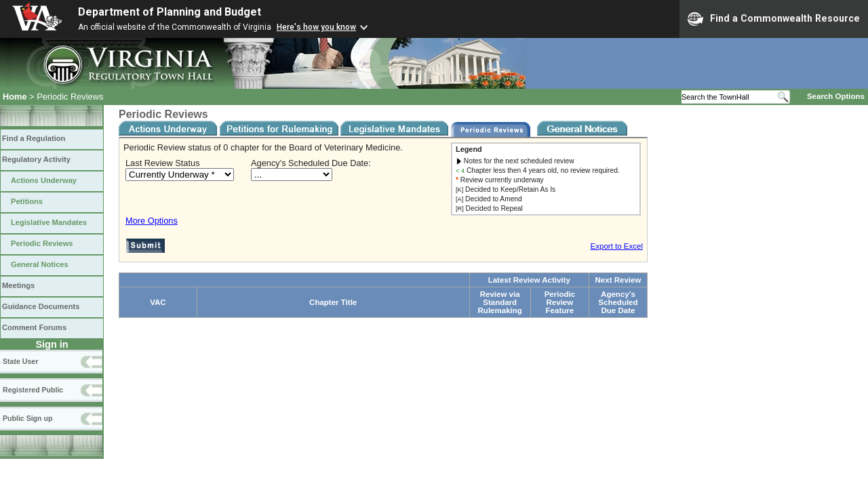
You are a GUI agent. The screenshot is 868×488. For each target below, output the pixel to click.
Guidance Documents (41, 306)
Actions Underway (44, 180)
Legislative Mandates (49, 222)
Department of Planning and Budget (170, 12)
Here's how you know (316, 27)
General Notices (40, 264)
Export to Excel (617, 246)
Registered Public (33, 390)
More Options (152, 221)
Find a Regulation (34, 138)
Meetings (18, 285)
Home (15, 97)
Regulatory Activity (36, 159)
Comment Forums (34, 327)
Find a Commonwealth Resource (774, 19)
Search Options (836, 96)
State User (20, 361)
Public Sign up (27, 418)
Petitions (27, 201)
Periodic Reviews (42, 243)
